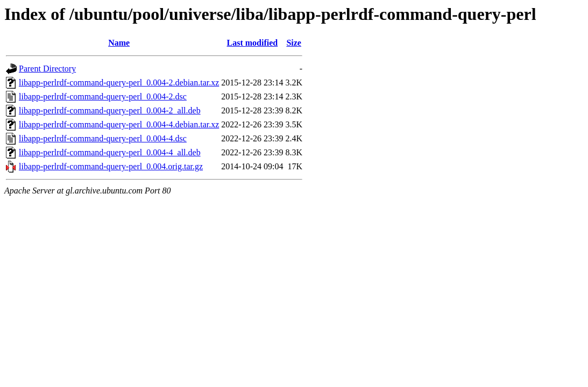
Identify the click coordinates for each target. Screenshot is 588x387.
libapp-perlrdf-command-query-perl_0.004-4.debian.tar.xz (119, 124)
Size (294, 43)
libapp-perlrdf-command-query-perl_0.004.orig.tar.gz (111, 166)
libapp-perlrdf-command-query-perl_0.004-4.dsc (103, 138)
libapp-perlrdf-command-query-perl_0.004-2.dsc (103, 96)
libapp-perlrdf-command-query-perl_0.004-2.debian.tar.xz (119, 83)
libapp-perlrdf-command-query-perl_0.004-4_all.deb (110, 152)
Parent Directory (47, 69)
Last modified (253, 43)
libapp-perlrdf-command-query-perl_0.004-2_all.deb (110, 110)
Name (119, 43)
